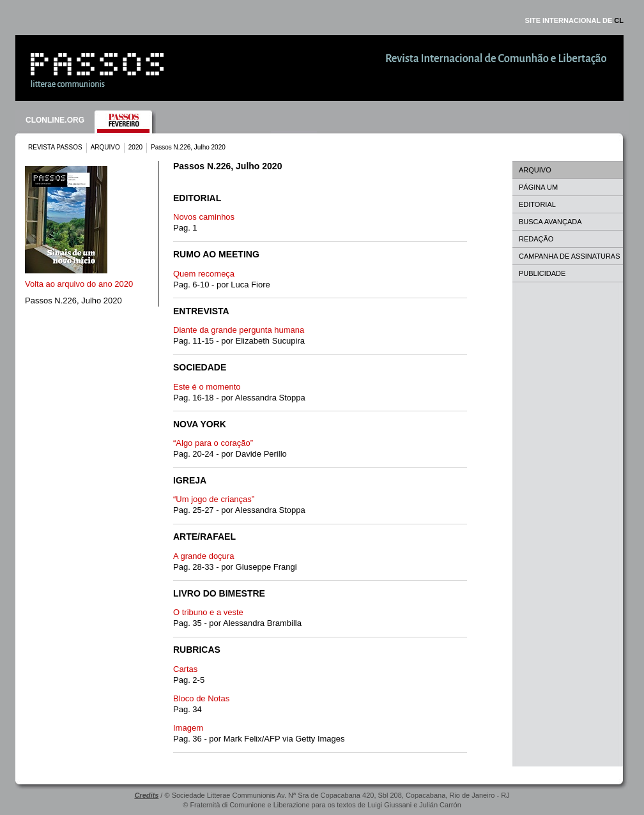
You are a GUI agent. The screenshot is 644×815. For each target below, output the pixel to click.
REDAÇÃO (536, 239)
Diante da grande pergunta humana (239, 330)
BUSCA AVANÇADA (550, 222)
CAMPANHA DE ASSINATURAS (570, 256)
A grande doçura (203, 556)
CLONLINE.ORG (55, 120)
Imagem (188, 728)
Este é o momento (207, 387)
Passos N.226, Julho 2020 (73, 301)
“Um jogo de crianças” (214, 499)
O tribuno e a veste (208, 612)
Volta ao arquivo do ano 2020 (79, 284)
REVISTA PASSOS (55, 147)
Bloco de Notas (201, 698)
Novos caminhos (204, 217)
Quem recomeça (204, 274)
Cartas (185, 669)
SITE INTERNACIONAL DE (574, 20)
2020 (135, 147)
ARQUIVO (105, 147)
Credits (146, 795)
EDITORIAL (537, 204)
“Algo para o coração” (213, 443)
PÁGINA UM (538, 187)
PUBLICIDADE (542, 273)
